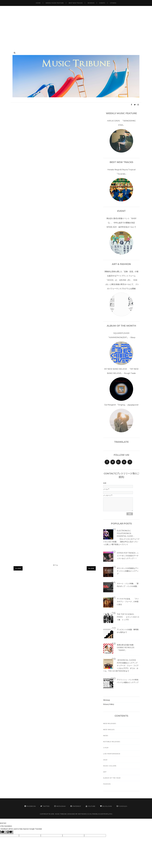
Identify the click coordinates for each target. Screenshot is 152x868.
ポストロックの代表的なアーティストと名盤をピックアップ (128, 571)
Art (105, 772)
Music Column (110, 766)
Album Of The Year (112, 778)
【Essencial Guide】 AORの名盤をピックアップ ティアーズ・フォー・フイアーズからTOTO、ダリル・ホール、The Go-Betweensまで (123, 666)
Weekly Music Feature (55, 3)
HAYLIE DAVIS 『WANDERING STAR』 (121, 123)
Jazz (105, 760)
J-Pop (106, 748)
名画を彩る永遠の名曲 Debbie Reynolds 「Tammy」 (126, 648)
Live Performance (112, 754)
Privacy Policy (109, 704)
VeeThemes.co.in (84, 814)
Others (113, 3)
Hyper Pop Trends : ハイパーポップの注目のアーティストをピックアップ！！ (128, 556)
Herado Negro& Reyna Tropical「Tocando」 (121, 172)
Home (38, 3)
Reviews (91, 3)
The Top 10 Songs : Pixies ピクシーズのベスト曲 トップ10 (128, 617)
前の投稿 (91, 568)
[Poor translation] (9, 832)
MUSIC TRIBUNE (61, 814)
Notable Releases (112, 742)
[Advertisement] (76, 26)
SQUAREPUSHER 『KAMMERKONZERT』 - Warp (121, 335)
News (106, 736)
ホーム (55, 565)
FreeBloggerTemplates (102, 814)
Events (102, 3)
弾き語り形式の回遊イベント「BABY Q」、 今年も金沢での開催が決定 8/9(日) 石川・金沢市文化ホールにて (122, 223)
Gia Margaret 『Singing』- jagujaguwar (121, 405)
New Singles (109, 729)
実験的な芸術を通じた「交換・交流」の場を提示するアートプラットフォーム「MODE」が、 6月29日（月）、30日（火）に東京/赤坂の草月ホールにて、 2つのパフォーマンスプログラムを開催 (121, 280)
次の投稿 (18, 568)
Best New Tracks (76, 3)
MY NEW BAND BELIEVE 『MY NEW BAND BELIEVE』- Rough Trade (121, 371)
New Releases (110, 723)
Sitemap (107, 700)
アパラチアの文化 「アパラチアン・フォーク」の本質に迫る (128, 602)
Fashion (107, 784)
